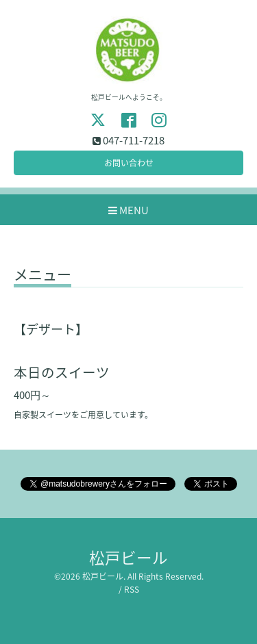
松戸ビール (128, 557)
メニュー (42, 276)
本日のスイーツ (62, 372)
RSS (132, 589)
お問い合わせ (129, 163)
